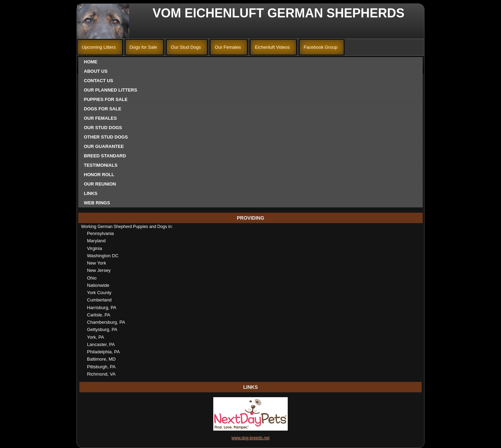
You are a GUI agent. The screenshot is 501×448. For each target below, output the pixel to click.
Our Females (228, 47)
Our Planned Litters (110, 90)
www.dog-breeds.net (250, 438)
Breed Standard (105, 156)
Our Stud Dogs (186, 47)
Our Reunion (100, 184)
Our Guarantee (104, 146)
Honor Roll (99, 175)
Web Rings (97, 203)
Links (91, 193)
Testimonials (101, 165)
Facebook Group (321, 47)
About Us (96, 71)
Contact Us (98, 81)
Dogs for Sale (144, 47)
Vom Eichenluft (208, 13)
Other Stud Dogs (106, 137)
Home (91, 62)
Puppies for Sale (106, 99)
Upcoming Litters (99, 47)
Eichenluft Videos (272, 47)
